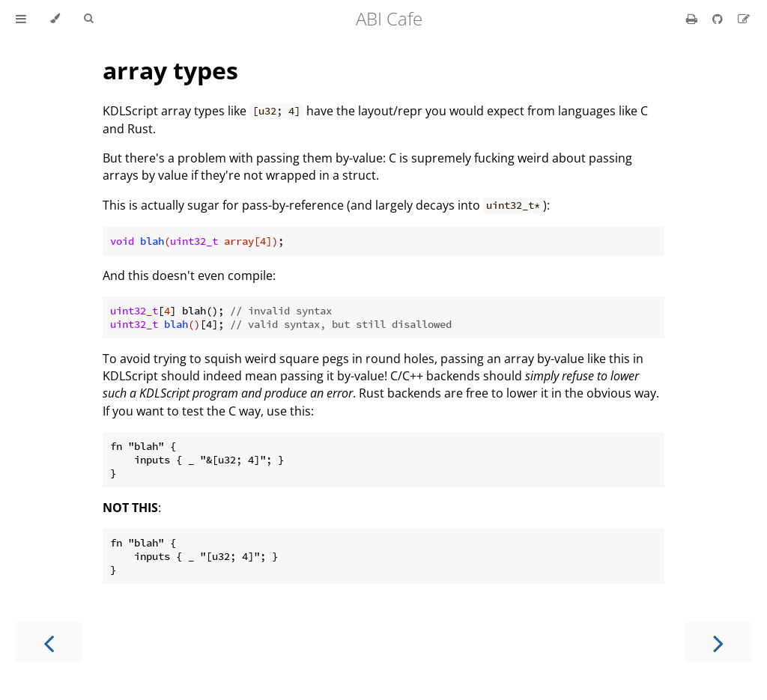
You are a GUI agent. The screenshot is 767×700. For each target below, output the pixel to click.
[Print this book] (693, 19)
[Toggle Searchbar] (88, 19)
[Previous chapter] (49, 642)
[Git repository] (719, 19)
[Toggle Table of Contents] (21, 19)
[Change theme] (55, 19)
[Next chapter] (718, 642)
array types (170, 70)
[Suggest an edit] (744, 19)
